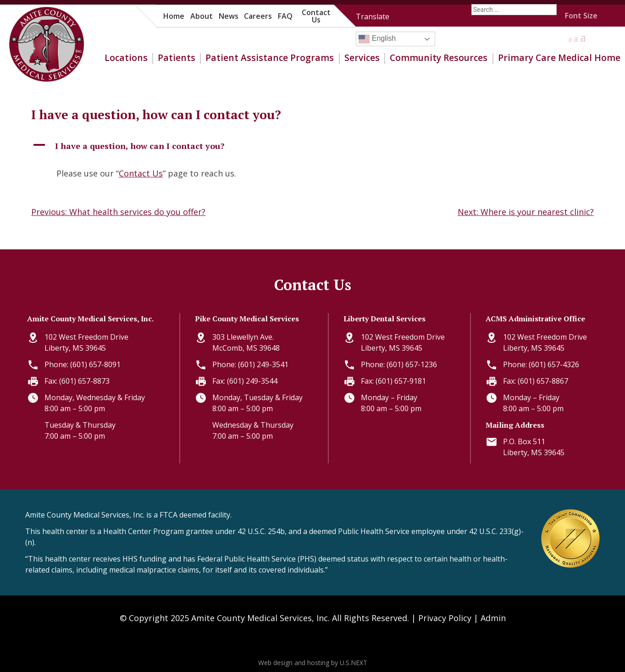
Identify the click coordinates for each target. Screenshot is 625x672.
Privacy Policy (445, 618)
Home (174, 16)
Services (362, 58)
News (229, 16)
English (377, 39)
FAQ (285, 16)
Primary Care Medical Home (559, 58)
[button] (312, 146)
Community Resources (439, 58)
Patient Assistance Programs (270, 58)
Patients (177, 58)
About (202, 16)
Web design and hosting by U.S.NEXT (313, 663)
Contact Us (316, 16)
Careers (258, 16)
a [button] (570, 39)
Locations (126, 58)
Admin (493, 618)
